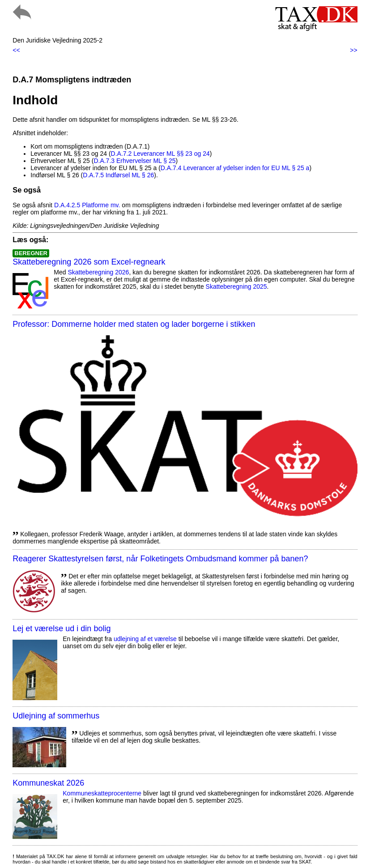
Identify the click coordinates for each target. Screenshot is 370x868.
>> (353, 50)
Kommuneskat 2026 (48, 783)
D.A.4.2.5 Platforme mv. (87, 205)
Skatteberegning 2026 (98, 272)
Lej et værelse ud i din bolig (62, 629)
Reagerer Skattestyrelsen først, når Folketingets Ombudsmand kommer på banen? (160, 559)
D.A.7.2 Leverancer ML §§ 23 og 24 (160, 154)
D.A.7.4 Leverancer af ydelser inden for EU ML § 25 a (235, 168)
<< (16, 50)
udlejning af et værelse (145, 639)
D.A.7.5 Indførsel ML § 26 (118, 175)
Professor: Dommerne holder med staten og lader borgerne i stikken (134, 324)
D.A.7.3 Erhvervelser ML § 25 (134, 161)
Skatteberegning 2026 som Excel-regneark (89, 262)
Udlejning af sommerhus (56, 716)
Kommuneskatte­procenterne (102, 793)
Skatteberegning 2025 (236, 286)
